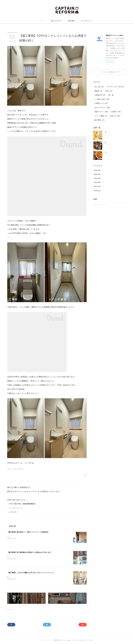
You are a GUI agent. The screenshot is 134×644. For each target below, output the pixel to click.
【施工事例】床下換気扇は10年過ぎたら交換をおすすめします (29, 552)
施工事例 (71, 21)
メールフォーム (15, 508)
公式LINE (13, 512)
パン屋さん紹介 (102, 99)
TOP (42, 21)
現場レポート (101, 112)
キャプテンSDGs (87, 21)
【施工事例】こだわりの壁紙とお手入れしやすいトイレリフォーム (31, 573)
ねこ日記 (99, 87)
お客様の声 (100, 95)
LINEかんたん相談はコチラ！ (110, 72)
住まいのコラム (56, 21)
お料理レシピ (101, 103)
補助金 (98, 91)
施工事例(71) (20, 469)
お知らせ (115, 116)
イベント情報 (101, 116)
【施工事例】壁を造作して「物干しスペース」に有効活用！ (28, 532)
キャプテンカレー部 (115, 87)
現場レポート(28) (12, 469)
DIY (111, 95)
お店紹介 (116, 112)
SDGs (109, 91)
